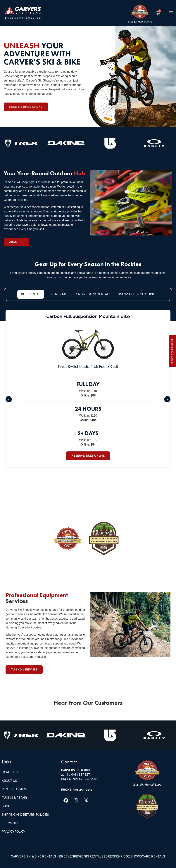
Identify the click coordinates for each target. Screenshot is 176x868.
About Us (9, 781)
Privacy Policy (13, 832)
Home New (10, 772)
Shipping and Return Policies (25, 815)
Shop (6, 806)
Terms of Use (13, 823)
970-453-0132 (83, 790)
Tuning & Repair (14, 798)
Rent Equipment (15, 789)
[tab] (31, 294)
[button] (171, 13)
